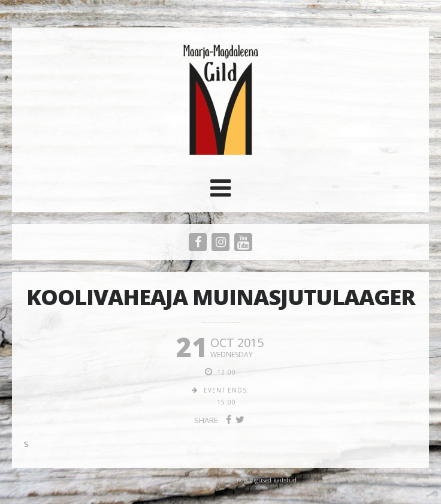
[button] (220, 192)
